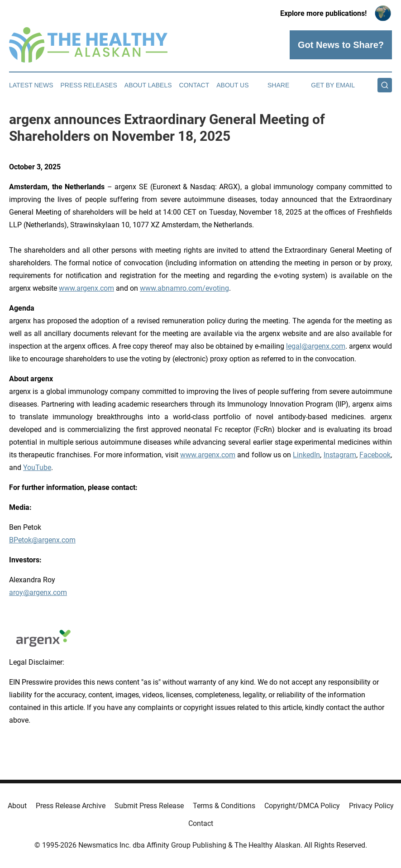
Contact (194, 85)
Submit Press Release (149, 806)
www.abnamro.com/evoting (184, 288)
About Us (232, 85)
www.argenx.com (86, 288)
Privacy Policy (371, 806)
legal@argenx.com (316, 346)
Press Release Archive (71, 806)
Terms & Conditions (224, 806)
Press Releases (89, 85)
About (17, 806)
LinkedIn (306, 455)
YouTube (37, 468)
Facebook (375, 455)
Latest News (31, 85)
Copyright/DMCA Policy (302, 806)
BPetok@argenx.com (42, 540)
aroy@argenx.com (38, 592)
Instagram (340, 455)
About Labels (148, 85)
